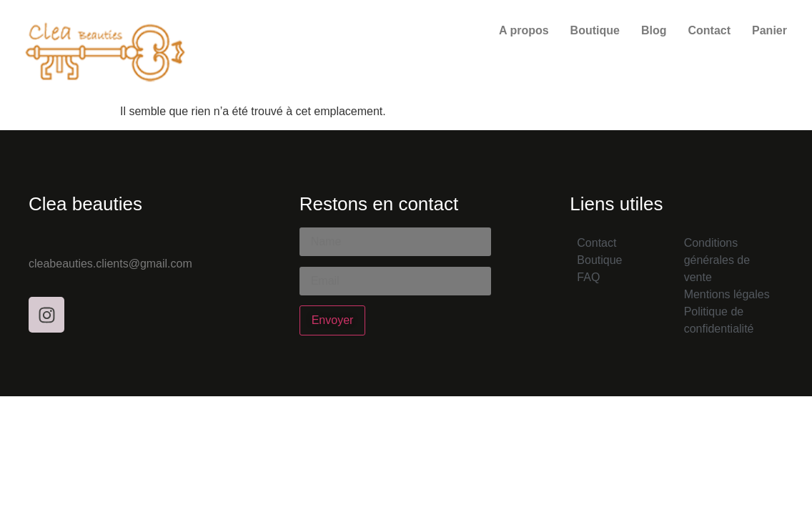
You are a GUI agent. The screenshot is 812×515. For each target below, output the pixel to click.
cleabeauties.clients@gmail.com (110, 264)
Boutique (595, 30)
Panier (769, 30)
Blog (654, 30)
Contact (709, 30)
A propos (524, 30)
